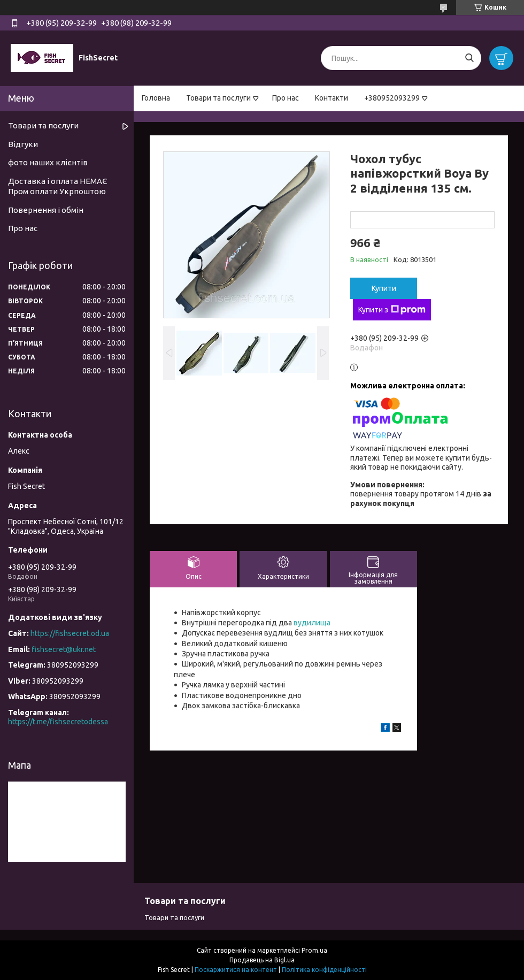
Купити (384, 288)
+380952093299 (392, 98)
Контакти (332, 98)
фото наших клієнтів (48, 162)
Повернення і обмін (46, 210)
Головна (156, 98)
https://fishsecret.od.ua (70, 633)
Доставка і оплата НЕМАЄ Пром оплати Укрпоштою (57, 186)
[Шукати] (469, 58)
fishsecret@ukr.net (64, 649)
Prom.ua (314, 950)
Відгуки (23, 144)
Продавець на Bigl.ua (262, 960)
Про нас (286, 98)
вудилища (312, 623)
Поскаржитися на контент (236, 970)
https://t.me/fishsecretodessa (58, 722)
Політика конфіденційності (324, 970)
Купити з (392, 310)
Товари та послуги (218, 98)
